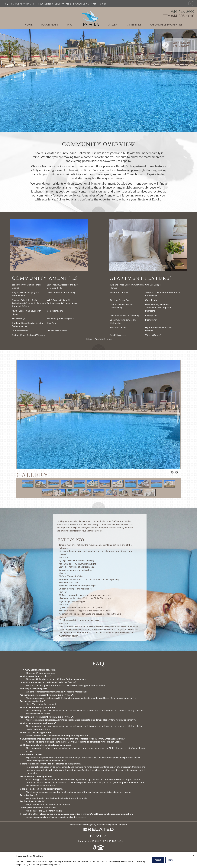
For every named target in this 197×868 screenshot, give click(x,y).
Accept (158, 860)
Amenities (134, 24)
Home (29, 24)
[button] (191, 4)
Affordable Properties (161, 24)
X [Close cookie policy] (194, 855)
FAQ (70, 24)
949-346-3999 (183, 12)
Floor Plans (50, 24)
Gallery (113, 24)
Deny (171, 860)
